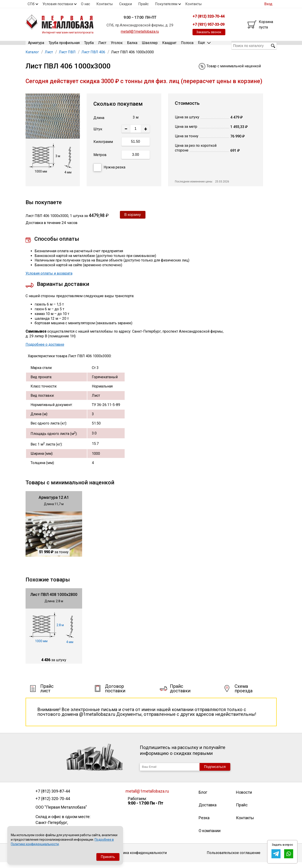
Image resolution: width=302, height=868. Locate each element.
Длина (99, 123)
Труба (89, 46)
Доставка (208, 811)
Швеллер (150, 46)
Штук (98, 135)
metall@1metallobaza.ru (140, 31)
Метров (100, 161)
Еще (204, 45)
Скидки (126, 4)
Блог (203, 798)
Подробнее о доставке (45, 350)
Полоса (187, 46)
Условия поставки (58, 4)
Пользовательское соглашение (234, 859)
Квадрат (169, 46)
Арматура (36, 46)
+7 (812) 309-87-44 (53, 797)
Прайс (143, 4)
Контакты (105, 4)
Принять (108, 857)
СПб (31, 4)
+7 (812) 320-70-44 (53, 804)
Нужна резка (109, 173)
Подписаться (215, 772)
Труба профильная (64, 46)
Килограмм (103, 148)
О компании (210, 836)
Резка (204, 823)
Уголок (117, 46)
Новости (244, 798)
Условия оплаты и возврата (49, 279)
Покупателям (166, 4)
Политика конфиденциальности (140, 859)
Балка (132, 46)
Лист (102, 46)
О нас (86, 4)
